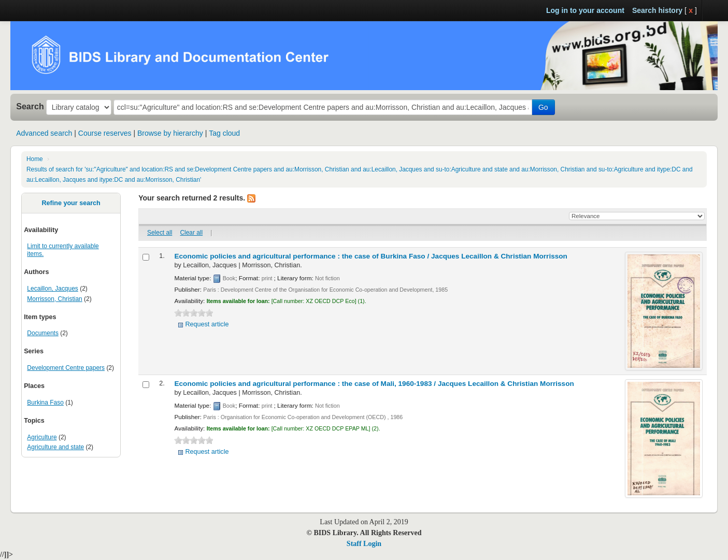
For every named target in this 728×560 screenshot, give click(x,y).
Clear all (192, 233)
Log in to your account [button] (585, 10)
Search (30, 106)
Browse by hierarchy (170, 133)
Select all (160, 233)
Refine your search (71, 203)
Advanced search (44, 133)
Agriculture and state (55, 447)
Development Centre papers (66, 368)
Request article (207, 324)
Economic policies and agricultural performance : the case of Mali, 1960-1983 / (374, 384)
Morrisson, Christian (54, 299)
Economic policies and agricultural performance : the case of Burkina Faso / (370, 256)
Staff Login (364, 544)
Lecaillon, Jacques (52, 289)
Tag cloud (224, 133)
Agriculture (42, 437)
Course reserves (105, 133)
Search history (657, 10)
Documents (43, 333)
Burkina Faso (45, 403)
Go (543, 107)
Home (35, 159)
